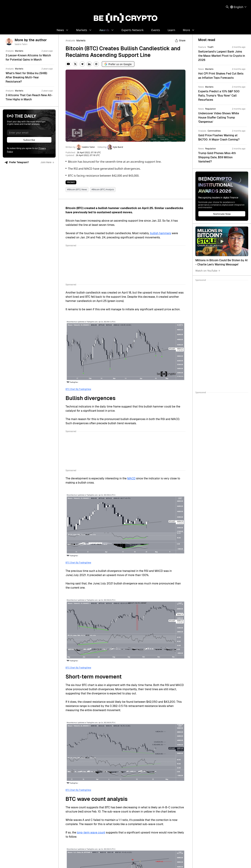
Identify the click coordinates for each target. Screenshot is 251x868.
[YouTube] (68, 64)
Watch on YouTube (208, 271)
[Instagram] (96, 64)
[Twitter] (75, 64)
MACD (131, 478)
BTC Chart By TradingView (78, 389)
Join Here (47, 162)
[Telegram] (82, 64)
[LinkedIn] (89, 64)
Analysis (70, 40)
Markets (81, 40)
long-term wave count (91, 832)
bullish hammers (161, 233)
